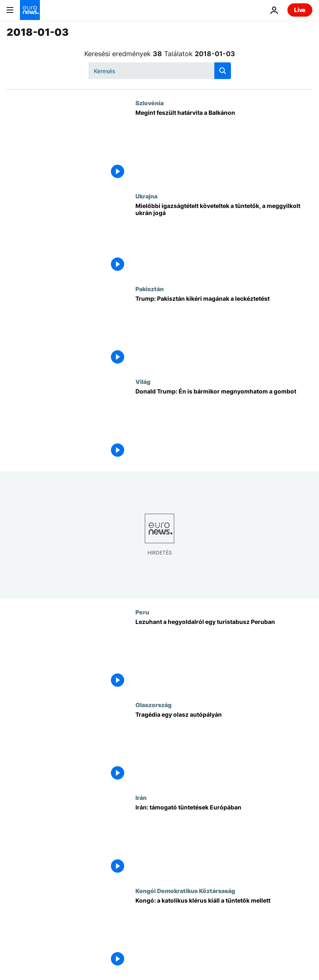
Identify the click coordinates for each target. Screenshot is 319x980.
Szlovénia (150, 103)
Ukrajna (146, 196)
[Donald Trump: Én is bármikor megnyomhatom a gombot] (224, 424)
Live (300, 10)
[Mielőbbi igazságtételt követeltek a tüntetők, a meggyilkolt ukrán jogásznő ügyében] (224, 239)
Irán (141, 797)
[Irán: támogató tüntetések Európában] (224, 840)
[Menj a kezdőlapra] (30, 10)
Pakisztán (150, 289)
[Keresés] (160, 71)
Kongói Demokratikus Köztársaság (185, 891)
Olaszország (153, 705)
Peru (142, 612)
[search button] (223, 71)
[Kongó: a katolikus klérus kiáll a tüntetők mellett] (224, 934)
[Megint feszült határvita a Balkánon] (224, 146)
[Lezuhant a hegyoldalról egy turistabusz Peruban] (224, 655)
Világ (143, 381)
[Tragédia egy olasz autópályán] (224, 748)
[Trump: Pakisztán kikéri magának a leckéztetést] (224, 332)
